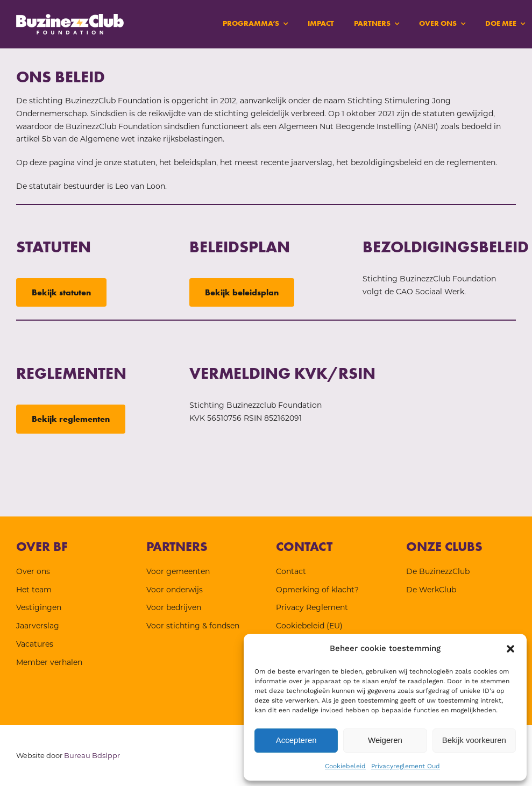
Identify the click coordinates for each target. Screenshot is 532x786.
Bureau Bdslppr (92, 755)
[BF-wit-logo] (70, 18)
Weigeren (385, 740)
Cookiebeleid (345, 766)
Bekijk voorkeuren (474, 740)
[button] (510, 649)
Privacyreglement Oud (406, 766)
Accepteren (296, 740)
